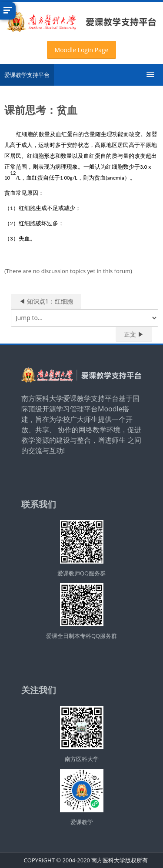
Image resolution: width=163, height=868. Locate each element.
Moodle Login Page (82, 50)
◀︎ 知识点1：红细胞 (46, 301)
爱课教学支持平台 (27, 75)
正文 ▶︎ (134, 334)
